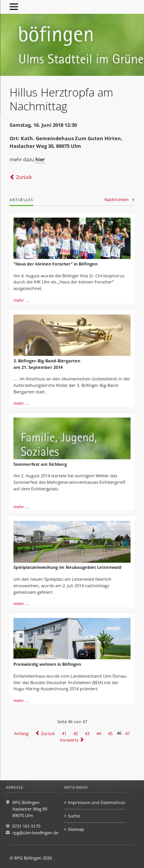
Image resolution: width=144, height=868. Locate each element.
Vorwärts (69, 739)
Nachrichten (117, 199)
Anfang (21, 733)
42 (76, 733)
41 (64, 733)
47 (127, 733)
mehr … (21, 300)
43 (87, 733)
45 (110, 733)
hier (40, 159)
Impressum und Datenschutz (97, 802)
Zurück (24, 177)
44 (99, 733)
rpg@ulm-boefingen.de (35, 833)
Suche (74, 816)
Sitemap (76, 829)
